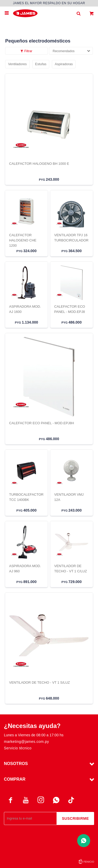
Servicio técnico (18, 748)
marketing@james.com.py (26, 742)
